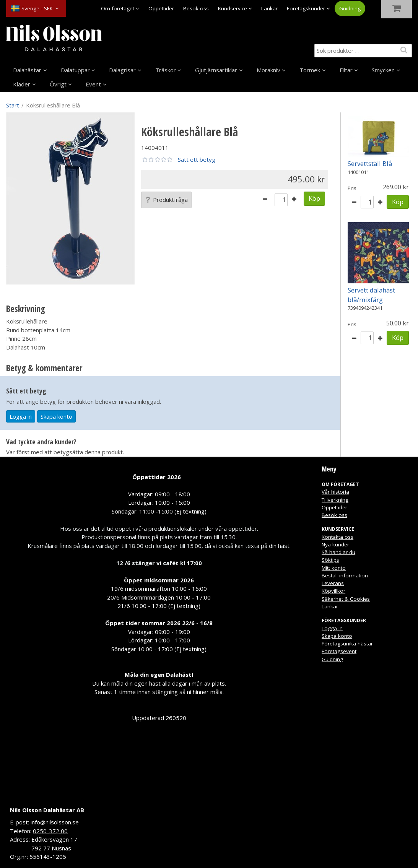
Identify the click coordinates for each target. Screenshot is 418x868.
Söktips (330, 560)
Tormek (310, 70)
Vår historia (335, 492)
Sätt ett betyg (197, 159)
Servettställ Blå (370, 163)
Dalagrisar (122, 70)
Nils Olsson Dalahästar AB (47, 810)
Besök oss (196, 8)
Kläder (22, 84)
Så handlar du (338, 552)
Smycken (383, 70)
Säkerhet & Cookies (346, 599)
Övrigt (58, 84)
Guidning (350, 8)
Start (13, 105)
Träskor (166, 70)
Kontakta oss (337, 537)
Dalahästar (27, 70)
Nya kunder (335, 545)
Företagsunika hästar (347, 644)
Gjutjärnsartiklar (216, 70)
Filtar (346, 70)
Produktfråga (166, 200)
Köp (314, 198)
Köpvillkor (333, 591)
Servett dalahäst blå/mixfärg (371, 295)
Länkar (269, 8)
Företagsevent (339, 651)
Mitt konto (334, 568)
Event (93, 84)
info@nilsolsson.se (55, 822)
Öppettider (161, 8)
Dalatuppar (75, 70)
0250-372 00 (50, 831)
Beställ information (345, 575)
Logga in (21, 416)
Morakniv (268, 70)
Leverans (333, 583)
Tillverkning (335, 500)
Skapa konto (56, 416)
